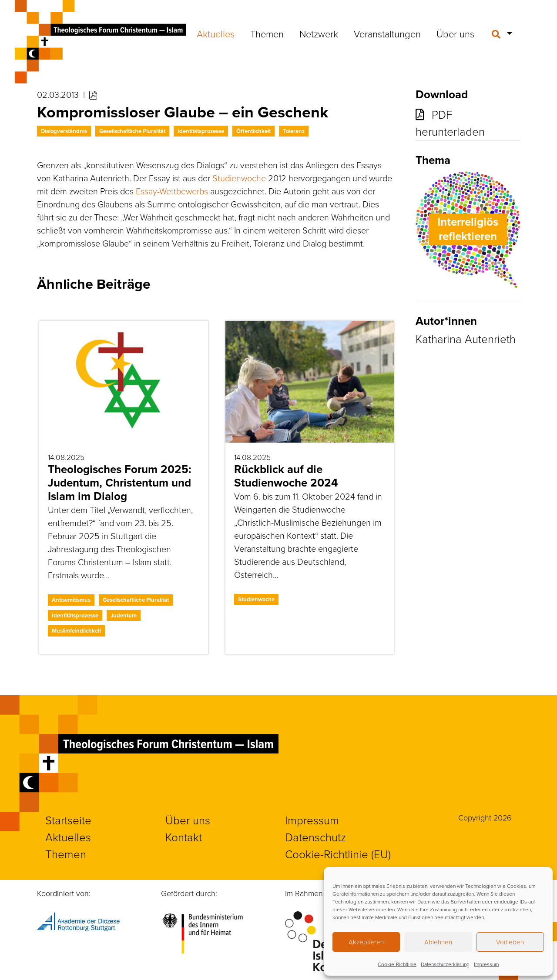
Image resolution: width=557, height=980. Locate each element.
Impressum (486, 964)
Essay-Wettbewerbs (172, 191)
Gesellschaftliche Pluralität (132, 131)
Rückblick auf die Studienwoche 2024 (286, 476)
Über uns (455, 34)
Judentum (124, 615)
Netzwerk (319, 34)
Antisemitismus (71, 600)
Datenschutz (315, 837)
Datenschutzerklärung (445, 964)
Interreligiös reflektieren (468, 229)
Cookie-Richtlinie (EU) (338, 854)
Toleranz (294, 131)
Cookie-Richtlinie (397, 964)
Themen (267, 34)
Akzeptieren (366, 942)
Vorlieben (510, 942)
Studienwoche (239, 178)
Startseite (68, 820)
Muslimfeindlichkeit (76, 631)
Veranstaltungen (387, 34)
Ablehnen (438, 942)
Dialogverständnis (64, 131)
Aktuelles (216, 34)
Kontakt (184, 837)
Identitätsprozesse (201, 131)
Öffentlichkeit (253, 131)
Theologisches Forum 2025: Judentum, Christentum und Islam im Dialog (120, 483)
